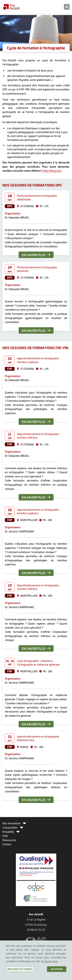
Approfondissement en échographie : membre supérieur (39, 360)
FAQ (5, 836)
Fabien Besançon (51, 171)
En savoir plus (36, 255)
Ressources (9, 840)
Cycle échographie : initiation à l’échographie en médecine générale (38, 662)
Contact (7, 844)
